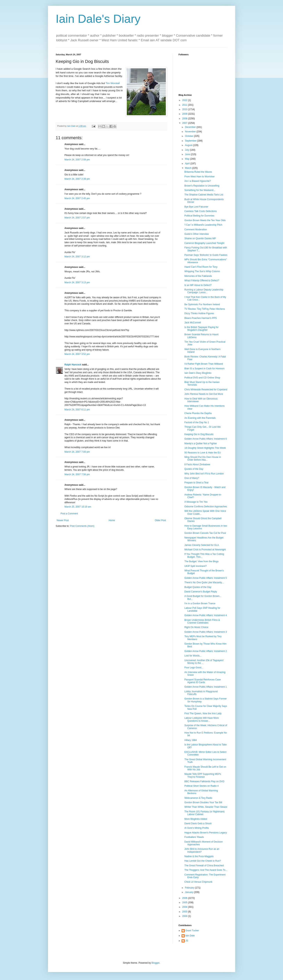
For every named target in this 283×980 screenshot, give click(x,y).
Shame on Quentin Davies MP (200, 238)
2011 (185, 105)
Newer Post (63, 520)
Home (112, 520)
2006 (185, 898)
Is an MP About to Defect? (198, 285)
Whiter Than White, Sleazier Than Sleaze (206, 807)
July (187, 150)
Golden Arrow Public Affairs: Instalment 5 (205, 578)
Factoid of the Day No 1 (197, 422)
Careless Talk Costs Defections (200, 211)
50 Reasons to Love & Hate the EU (203, 453)
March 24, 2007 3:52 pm (77, 354)
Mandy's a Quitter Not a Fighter (200, 443)
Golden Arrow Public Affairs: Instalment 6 (205, 439)
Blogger (156, 963)
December (191, 127)
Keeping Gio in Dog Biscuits (199, 434)
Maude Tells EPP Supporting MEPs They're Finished (203, 775)
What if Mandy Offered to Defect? (202, 281)
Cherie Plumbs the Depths (198, 413)
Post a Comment (69, 514)
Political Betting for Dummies (199, 216)
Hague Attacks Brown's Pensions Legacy (206, 833)
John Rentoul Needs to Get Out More (204, 394)
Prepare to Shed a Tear (196, 483)
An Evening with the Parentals (200, 418)
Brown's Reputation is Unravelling (202, 186)
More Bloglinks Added (196, 819)
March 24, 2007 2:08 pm (77, 160)
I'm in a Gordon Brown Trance (200, 603)
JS (187, 941)
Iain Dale (190, 936)
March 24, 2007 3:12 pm (77, 257)
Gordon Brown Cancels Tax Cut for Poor (205, 533)
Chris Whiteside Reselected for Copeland (206, 390)
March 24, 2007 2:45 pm (77, 198)
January (189, 892)
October (189, 136)
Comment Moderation (196, 230)
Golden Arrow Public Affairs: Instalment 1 (205, 687)
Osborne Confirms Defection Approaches (206, 507)
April (188, 164)
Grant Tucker (192, 931)
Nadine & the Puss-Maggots (199, 856)
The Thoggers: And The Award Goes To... (206, 870)
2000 (185, 916)
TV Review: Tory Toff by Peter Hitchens (204, 309)
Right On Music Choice (196, 627)
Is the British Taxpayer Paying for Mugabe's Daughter (201, 329)
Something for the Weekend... (200, 190)
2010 (185, 109)
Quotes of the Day (194, 469)
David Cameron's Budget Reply (201, 592)
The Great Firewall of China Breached (204, 866)
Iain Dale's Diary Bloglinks (198, 373)
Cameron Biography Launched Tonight (204, 243)
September (191, 141)
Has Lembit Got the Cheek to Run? (203, 861)
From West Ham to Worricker (199, 177)
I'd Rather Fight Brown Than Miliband (204, 364)
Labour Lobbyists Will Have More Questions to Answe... (201, 719)
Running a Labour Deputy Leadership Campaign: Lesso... (204, 291)
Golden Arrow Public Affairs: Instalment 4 (205, 615)
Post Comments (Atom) (82, 526)
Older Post (160, 520)
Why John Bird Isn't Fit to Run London (204, 474)
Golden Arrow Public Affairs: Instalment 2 (205, 651)
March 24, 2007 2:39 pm (77, 179)
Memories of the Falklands (198, 276)
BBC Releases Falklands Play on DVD (204, 781)
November (191, 132)
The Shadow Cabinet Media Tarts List (204, 195)
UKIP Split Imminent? (195, 566)
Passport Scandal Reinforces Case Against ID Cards (202, 681)
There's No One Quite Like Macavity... (204, 582)
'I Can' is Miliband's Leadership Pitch (203, 225)
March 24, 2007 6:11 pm (77, 410)
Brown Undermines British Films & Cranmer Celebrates (202, 621)
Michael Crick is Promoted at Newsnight (205, 550)
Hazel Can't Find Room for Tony (201, 267)
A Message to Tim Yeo (196, 502)
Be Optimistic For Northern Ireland (202, 304)
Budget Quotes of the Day (198, 587)
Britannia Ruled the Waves (198, 172)
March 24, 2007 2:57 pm (77, 218)
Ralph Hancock (73, 365)
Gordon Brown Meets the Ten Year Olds (205, 220)
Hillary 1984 (190, 740)
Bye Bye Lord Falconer (196, 207)
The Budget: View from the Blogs (201, 561)
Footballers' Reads (194, 837)
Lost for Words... (193, 656)
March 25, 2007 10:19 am (78, 507)
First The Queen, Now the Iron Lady (203, 713)
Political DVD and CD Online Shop (202, 378)
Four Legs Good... (194, 668)
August (189, 145)
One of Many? (192, 478)
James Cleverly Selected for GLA (202, 545)
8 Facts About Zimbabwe (197, 464)
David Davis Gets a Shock (198, 823)
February (190, 888)
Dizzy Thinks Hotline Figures (199, 313)
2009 (185, 114)
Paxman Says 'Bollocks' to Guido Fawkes (206, 255)
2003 (185, 912)
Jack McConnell (193, 323)
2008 (185, 119)
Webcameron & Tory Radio (198, 798)
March (189, 168)
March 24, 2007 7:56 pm (77, 474)
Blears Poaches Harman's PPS (200, 318)
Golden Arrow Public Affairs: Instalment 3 (205, 632)
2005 (185, 903)
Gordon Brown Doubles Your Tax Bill (203, 802)
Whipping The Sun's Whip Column (202, 271)
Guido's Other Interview (197, 234)
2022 (185, 100)
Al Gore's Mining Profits (197, 828)
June (188, 154)
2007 (185, 123)
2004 (185, 907)
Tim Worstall (113, 83)
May (187, 159)
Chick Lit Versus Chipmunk (198, 882)
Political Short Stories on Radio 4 (201, 786)
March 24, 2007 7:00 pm (77, 452)
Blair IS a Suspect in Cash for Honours (204, 369)
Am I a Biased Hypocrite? (197, 181)
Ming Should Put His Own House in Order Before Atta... (203, 458)
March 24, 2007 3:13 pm (77, 282)
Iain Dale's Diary (98, 19)
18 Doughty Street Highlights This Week (205, 448)
